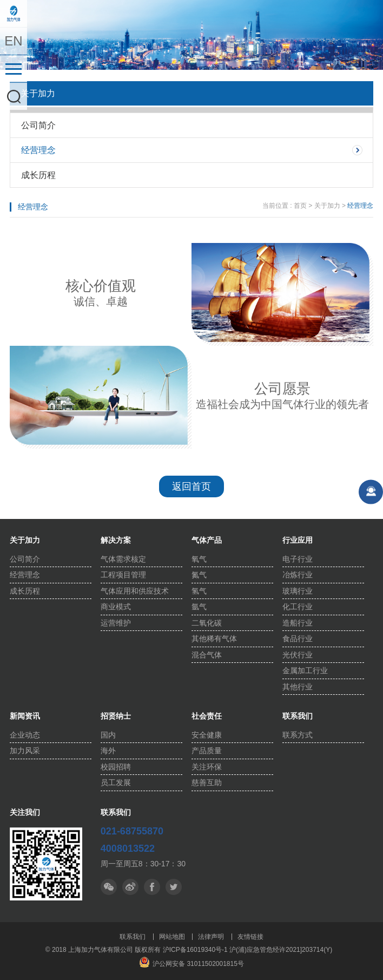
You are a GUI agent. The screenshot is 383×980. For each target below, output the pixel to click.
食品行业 (298, 639)
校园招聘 (116, 767)
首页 (300, 206)
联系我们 (133, 937)
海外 (108, 751)
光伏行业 (298, 655)
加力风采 (25, 751)
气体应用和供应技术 (135, 591)
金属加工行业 (305, 670)
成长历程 (38, 175)
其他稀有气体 (214, 639)
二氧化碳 (207, 623)
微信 (109, 887)
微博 (130, 887)
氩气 (199, 607)
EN (13, 41)
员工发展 (116, 782)
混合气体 (207, 655)
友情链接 (250, 937)
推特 (152, 887)
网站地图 (172, 937)
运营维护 (116, 623)
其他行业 (298, 687)
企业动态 (25, 735)
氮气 (199, 575)
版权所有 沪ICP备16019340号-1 (181, 950)
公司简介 (38, 125)
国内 (108, 735)
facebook (174, 887)
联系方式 (298, 735)
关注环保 (207, 767)
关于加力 (327, 206)
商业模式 (116, 607)
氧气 (199, 559)
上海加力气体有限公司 (14, 14)
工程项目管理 (123, 575)
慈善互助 (207, 782)
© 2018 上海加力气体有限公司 (90, 950)
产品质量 (207, 751)
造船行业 (298, 623)
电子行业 (298, 559)
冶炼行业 (298, 575)
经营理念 (38, 150)
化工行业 (298, 607)
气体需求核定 (123, 559)
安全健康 (207, 735)
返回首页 (191, 486)
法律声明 (211, 937)
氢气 (199, 591)
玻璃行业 (298, 591)
